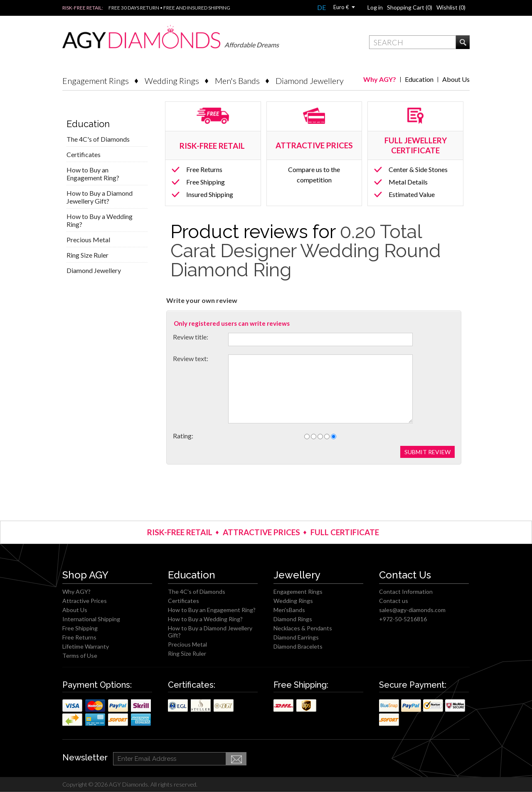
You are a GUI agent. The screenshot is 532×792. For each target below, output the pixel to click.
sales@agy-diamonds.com (412, 610)
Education (419, 79)
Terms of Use (80, 655)
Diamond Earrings (296, 637)
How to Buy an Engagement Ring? (93, 174)
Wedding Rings (172, 81)
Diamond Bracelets (298, 646)
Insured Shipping (210, 194)
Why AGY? (380, 79)
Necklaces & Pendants (303, 628)
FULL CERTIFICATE (345, 532)
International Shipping (91, 619)
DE (321, 7)
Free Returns (204, 169)
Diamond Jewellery (310, 81)
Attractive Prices (85, 601)
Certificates (84, 154)
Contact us (394, 601)
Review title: (191, 337)
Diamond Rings (293, 619)
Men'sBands (289, 610)
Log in (375, 7)
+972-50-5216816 (403, 619)
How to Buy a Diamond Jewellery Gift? (100, 197)
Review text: (191, 358)
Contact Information (406, 592)
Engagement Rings (96, 81)
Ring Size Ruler (87, 255)
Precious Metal (88, 240)
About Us (456, 79)
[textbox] (413, 42)
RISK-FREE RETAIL (213, 146)
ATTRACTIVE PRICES (261, 532)
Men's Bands (237, 81)
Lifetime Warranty (86, 646)
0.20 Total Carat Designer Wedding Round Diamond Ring (306, 251)
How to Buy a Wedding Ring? (100, 220)
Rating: (183, 436)
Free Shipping (206, 182)
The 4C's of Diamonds (98, 139)
